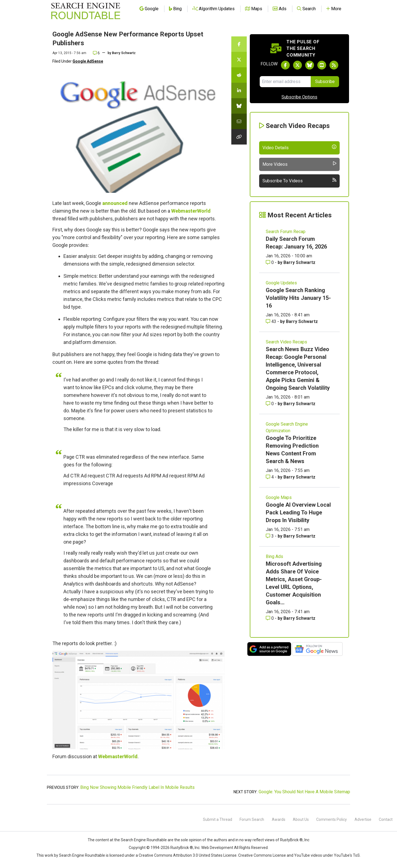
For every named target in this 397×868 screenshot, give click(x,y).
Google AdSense (88, 61)
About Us (301, 819)
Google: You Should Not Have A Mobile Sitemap (304, 792)
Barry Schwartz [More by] (124, 53)
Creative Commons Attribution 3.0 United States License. (188, 855)
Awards (279, 819)
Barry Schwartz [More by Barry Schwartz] (299, 262)
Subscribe (325, 82)
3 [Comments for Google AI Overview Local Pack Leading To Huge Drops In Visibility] (270, 536)
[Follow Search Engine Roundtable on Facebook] (285, 65)
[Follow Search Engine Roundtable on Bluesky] (310, 65)
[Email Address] (285, 82)
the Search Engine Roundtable (141, 840)
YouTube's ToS (347, 855)
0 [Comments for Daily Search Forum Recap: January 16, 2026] (270, 262)
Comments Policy (332, 819)
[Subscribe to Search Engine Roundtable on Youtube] (322, 65)
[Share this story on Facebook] (239, 44)
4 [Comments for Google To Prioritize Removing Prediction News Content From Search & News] (270, 477)
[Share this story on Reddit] (239, 75)
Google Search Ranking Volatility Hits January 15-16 (298, 298)
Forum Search (252, 819)
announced (115, 203)
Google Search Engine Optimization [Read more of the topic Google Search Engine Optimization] (287, 427)
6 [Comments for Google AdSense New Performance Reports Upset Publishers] (96, 53)
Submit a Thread (218, 819)
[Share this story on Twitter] (239, 60)
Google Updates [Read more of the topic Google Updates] (281, 283)
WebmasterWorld (191, 211)
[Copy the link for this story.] (239, 137)
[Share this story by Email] (239, 121)
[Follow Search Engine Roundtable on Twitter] (297, 65)
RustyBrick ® (182, 848)
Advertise (363, 819)
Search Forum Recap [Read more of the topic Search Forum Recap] (286, 232)
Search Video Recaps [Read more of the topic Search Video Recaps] (286, 342)
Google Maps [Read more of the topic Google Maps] (279, 497)
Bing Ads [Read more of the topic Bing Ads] (274, 556)
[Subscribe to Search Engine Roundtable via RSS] (334, 65)
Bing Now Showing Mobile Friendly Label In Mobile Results (137, 787)
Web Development (217, 848)
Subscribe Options (299, 97)
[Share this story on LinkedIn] (239, 90)
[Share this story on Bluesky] (239, 106)
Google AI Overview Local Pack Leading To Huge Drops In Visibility (298, 512)
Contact (386, 819)
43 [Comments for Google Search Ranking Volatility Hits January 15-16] (272, 321)
